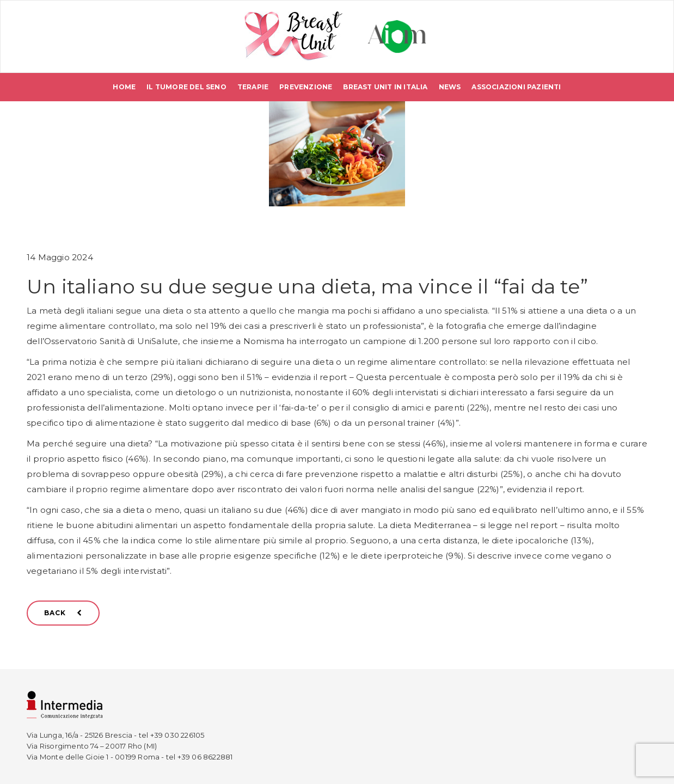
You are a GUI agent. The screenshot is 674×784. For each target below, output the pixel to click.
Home (124, 87)
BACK (63, 613)
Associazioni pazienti (516, 87)
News (450, 87)
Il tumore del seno (186, 87)
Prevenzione (306, 87)
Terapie (253, 87)
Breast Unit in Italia (385, 87)
